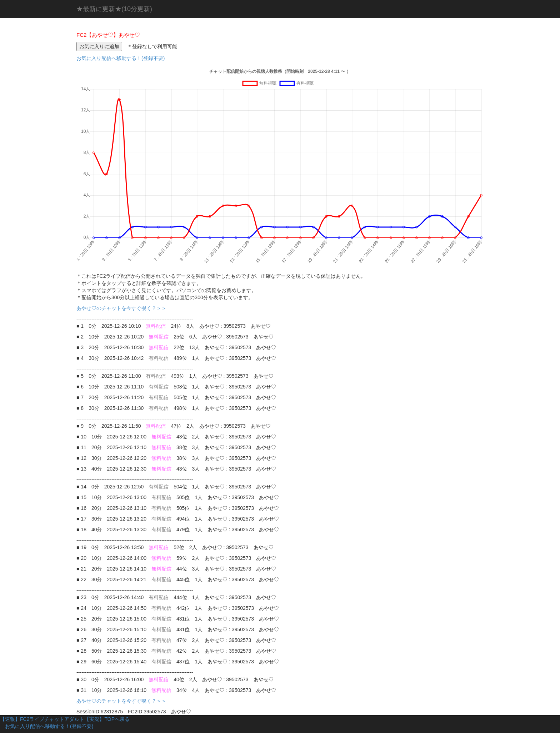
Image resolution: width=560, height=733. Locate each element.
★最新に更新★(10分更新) (114, 9)
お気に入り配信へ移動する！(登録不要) (121, 58)
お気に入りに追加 (99, 46)
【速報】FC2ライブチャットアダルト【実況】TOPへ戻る (65, 719)
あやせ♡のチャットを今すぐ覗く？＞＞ (124, 308)
